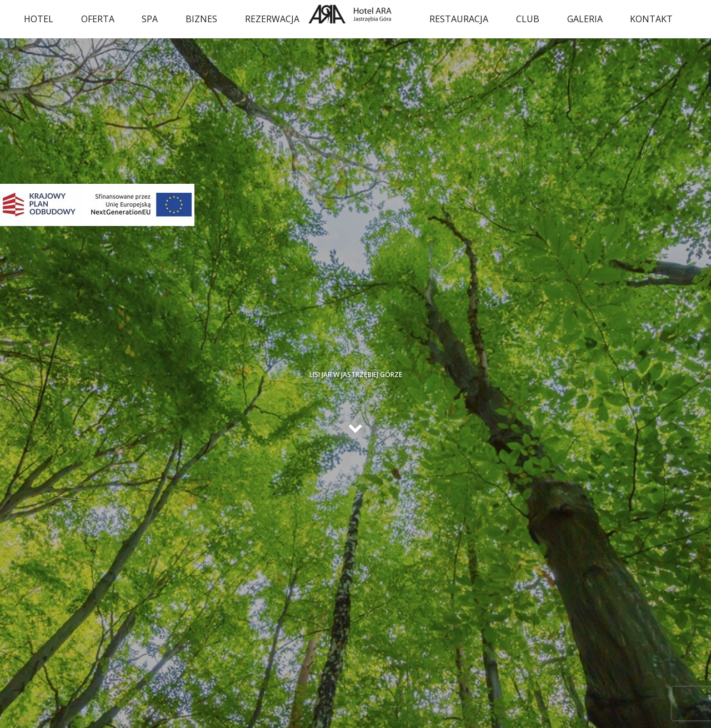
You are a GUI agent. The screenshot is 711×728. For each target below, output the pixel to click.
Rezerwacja (272, 19)
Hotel (39, 19)
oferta (98, 19)
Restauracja (459, 19)
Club (528, 19)
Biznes (201, 19)
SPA (150, 19)
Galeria (585, 19)
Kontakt (651, 19)
